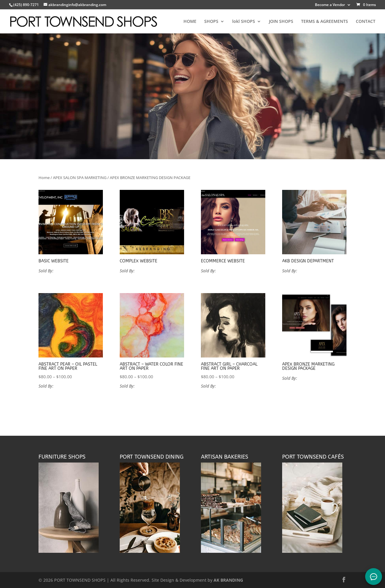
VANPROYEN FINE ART (75, 386)
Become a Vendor (330, 5)
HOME (190, 22)
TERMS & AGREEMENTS (325, 22)
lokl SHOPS (244, 22)
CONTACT (366, 22)
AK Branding (66, 271)
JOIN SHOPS (281, 22)
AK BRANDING (228, 580)
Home (44, 178)
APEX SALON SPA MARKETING (80, 178)
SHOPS (211, 22)
